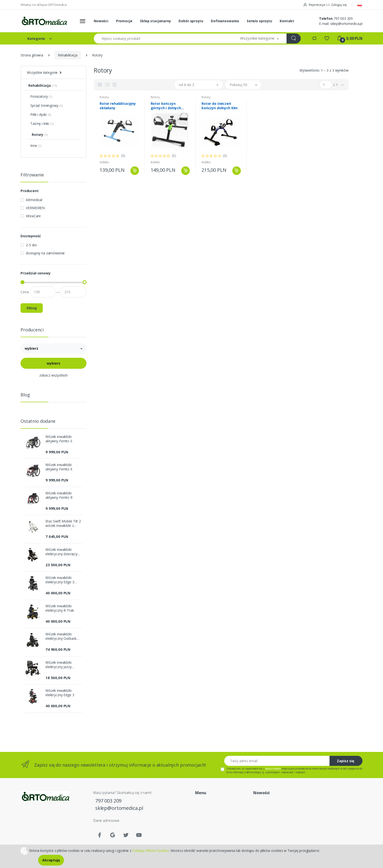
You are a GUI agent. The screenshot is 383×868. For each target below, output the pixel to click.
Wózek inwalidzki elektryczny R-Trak (60, 608)
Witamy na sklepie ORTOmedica (44, 5)
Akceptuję (51, 860)
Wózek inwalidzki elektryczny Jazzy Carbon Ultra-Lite (59, 665)
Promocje (124, 21)
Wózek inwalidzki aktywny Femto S (59, 439)
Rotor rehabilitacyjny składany (118, 106)
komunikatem (273, 769)
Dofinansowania (225, 21)
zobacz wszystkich (54, 375)
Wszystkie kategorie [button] (42, 72)
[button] (259, 38)
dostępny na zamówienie (45, 253)
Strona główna (32, 55)
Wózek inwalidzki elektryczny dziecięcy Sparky (61, 552)
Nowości (101, 21)
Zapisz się (346, 761)
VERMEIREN (35, 208)
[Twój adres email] (277, 761)
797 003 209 (343, 18)
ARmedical (34, 200)
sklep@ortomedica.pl (346, 24)
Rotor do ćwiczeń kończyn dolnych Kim (220, 106)
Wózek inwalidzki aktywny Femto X (59, 467)
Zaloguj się (339, 5)
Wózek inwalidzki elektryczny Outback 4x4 (61, 636)
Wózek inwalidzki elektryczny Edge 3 (60, 693)
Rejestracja (314, 5)
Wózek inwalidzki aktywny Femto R (59, 495)
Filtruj (32, 308)
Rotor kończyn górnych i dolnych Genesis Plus (166, 106)
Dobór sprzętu (191, 21)
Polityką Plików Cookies (151, 850)
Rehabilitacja (68, 55)
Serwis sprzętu (259, 21)
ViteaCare (33, 216)
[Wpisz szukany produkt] (163, 38)
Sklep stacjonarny (155, 21)
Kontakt (287, 21)
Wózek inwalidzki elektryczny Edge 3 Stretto (60, 580)
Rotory (104, 97)
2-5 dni (31, 245)
